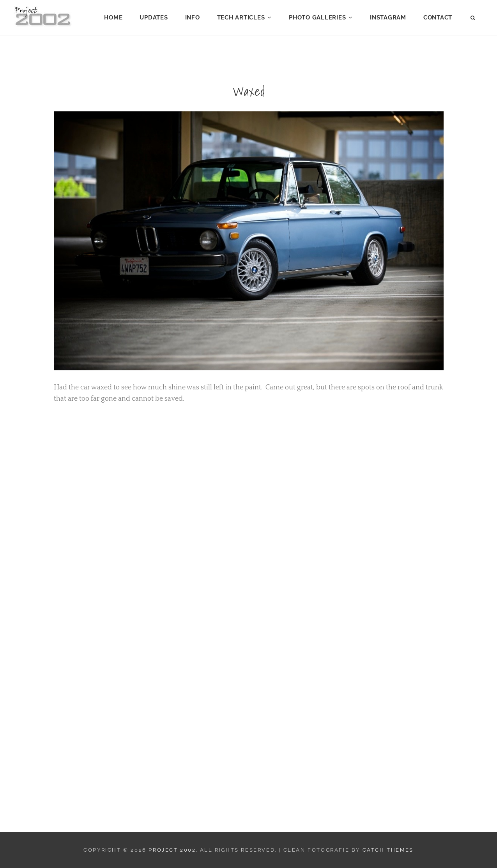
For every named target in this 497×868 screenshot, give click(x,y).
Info (193, 18)
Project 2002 (172, 850)
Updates (154, 18)
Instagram (388, 18)
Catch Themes (388, 850)
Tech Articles (241, 18)
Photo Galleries (317, 18)
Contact (438, 18)
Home (113, 18)
